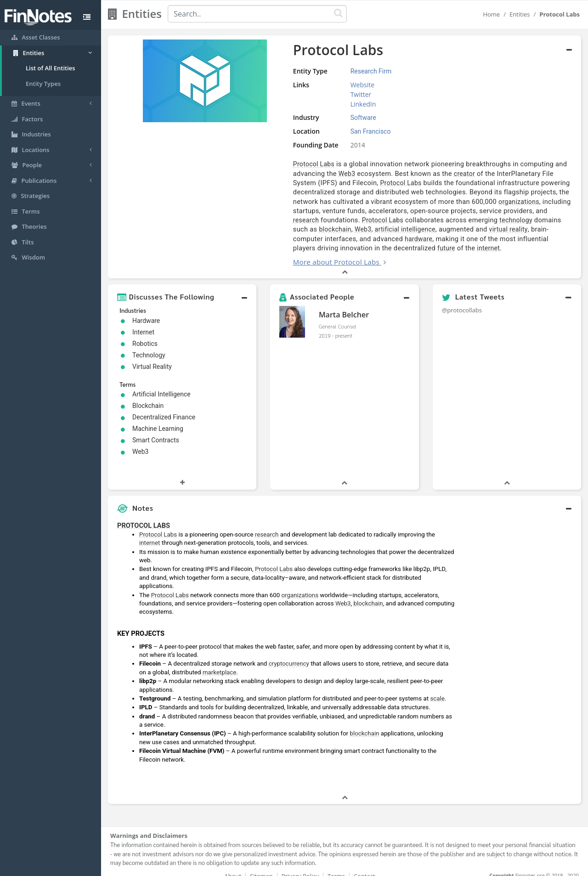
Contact (365, 867)
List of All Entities (51, 68)
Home (491, 14)
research (299, 211)
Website (320, 85)
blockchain (265, 220)
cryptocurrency (289, 654)
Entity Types (43, 84)
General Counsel (338, 317)
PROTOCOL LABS (144, 516)
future (249, 239)
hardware (285, 230)
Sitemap (261, 867)
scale (437, 689)
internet (291, 239)
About (233, 867)
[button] (182, 288)
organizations (287, 202)
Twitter (318, 94)
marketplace (220, 663)
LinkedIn (321, 104)
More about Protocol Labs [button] (283, 253)
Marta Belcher (344, 305)
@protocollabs (462, 301)
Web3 (248, 174)
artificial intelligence (335, 220)
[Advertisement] (520, 645)
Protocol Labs (260, 164)
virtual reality (438, 220)
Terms (336, 867)
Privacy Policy (300, 867)
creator (366, 174)
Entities (520, 14)
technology (509, 211)
